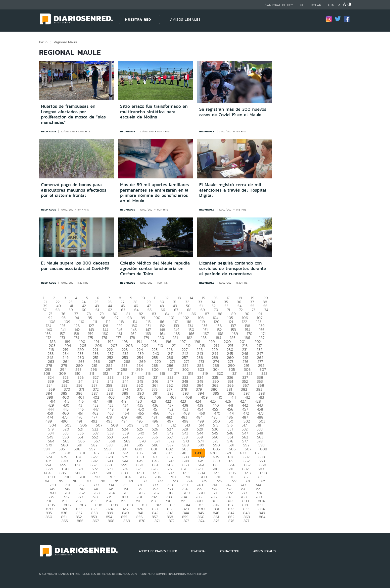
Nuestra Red (138, 19)
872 (172, 521)
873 (187, 521)
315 (148, 373)
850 (49, 517)
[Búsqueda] (306, 19)
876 (231, 521)
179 (147, 338)
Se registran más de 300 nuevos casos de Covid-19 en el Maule (233, 112)
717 (89, 481)
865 (65, 521)
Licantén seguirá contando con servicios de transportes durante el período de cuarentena (233, 268)
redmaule (49, 131)
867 (96, 521)
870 (142, 521)
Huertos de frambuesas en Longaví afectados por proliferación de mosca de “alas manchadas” (73, 114)
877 (246, 521)
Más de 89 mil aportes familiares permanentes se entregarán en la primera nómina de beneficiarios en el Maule (154, 193)
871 (157, 521)
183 (204, 338)
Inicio (43, 42)
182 (190, 338)
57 (45, 310)
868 (111, 521)
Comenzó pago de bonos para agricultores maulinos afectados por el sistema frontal (74, 190)
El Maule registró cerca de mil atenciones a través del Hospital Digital (233, 190)
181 (175, 338)
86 (194, 314)
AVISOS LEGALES (185, 19)
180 (161, 338)
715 (61, 481)
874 (201, 521)
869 (127, 521)
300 (155, 369)
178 (132, 338)
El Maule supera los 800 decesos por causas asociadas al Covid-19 (75, 266)
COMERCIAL (199, 551)
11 (155, 298)
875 (216, 521)
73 (254, 310)
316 (162, 373)
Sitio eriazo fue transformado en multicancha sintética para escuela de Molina (154, 112)
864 (262, 517)
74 (266, 310)
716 (75, 481)
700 (67, 477)
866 (80, 521)
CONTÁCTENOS (230, 551)
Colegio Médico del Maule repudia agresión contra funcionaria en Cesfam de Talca (155, 268)
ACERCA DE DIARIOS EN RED (158, 551)
